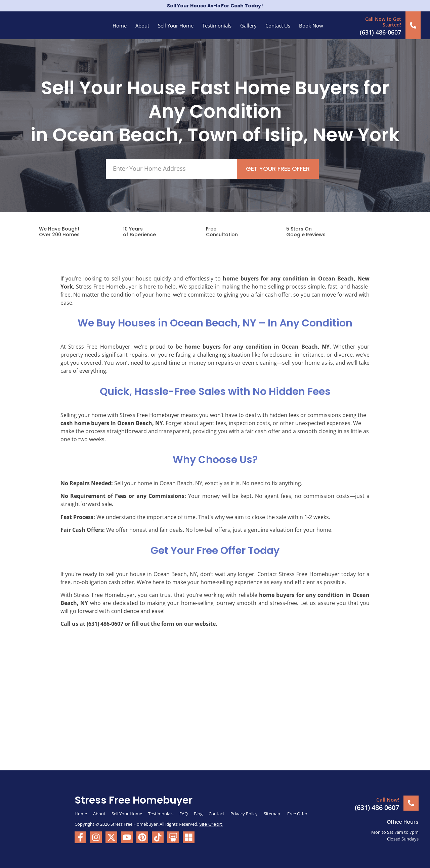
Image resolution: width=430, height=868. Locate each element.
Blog (198, 814)
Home (120, 25)
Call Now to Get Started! (383, 22)
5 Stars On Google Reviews (306, 232)
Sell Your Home (176, 25)
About (142, 25)
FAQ (184, 814)
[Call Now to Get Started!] (413, 25)
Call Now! (388, 800)
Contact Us (278, 25)
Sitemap (272, 814)
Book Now (311, 25)
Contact (217, 814)
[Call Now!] (411, 803)
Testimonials (217, 25)
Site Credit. (211, 824)
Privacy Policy (244, 814)
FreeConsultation (222, 232)
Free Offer (297, 814)
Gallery (248, 25)
